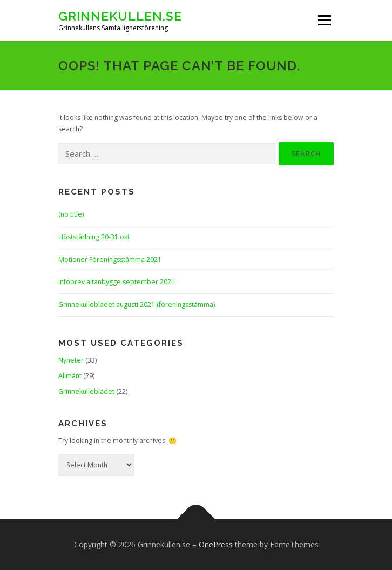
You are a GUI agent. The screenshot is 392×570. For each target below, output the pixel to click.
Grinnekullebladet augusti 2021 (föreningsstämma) (137, 304)
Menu (324, 20)
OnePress (216, 544)
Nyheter (71, 360)
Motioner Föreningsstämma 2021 (110, 260)
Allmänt (70, 376)
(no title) (71, 214)
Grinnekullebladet (86, 391)
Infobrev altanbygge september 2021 (117, 282)
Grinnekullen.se (120, 16)
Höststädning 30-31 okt (94, 237)
